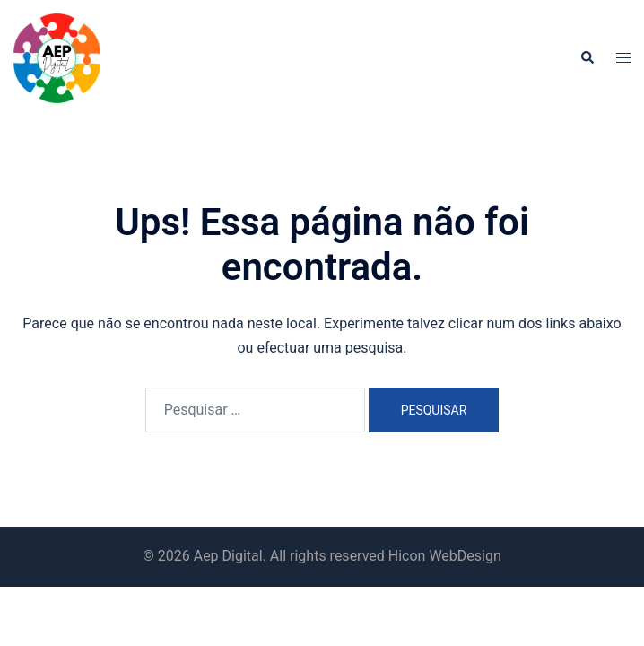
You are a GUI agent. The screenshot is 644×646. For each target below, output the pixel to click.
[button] (587, 58)
